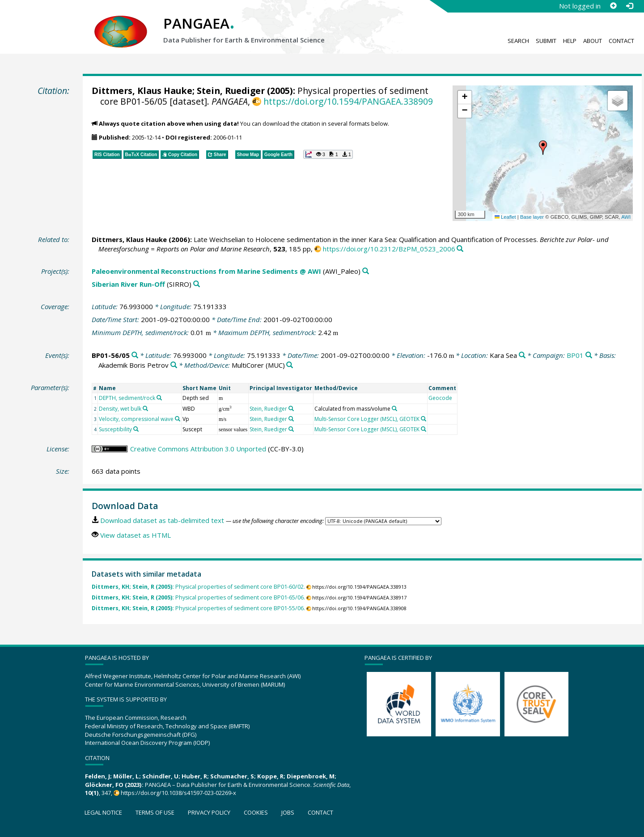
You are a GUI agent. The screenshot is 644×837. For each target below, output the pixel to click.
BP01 (575, 355)
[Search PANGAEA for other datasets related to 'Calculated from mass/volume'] (394, 408)
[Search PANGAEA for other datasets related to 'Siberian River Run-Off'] (197, 284)
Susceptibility (115, 429)
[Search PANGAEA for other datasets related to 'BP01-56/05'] (135, 355)
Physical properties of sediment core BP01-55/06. (198, 608)
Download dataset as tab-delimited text (162, 520)
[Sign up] (613, 6)
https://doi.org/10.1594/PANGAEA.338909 (348, 101)
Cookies (256, 812)
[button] (543, 148)
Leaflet (505, 217)
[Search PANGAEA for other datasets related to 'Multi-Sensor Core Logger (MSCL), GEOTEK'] (424, 419)
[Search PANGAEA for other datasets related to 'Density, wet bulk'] (145, 408)
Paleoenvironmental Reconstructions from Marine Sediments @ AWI (206, 271)
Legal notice (103, 812)
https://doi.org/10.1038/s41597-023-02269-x (178, 793)
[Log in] (629, 6)
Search (518, 41)
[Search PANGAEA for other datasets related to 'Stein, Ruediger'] (291, 408)
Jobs (288, 812)
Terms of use (155, 812)
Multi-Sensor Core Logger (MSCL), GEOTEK (367, 419)
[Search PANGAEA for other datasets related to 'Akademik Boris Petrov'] (174, 365)
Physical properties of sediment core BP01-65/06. (198, 597)
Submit (546, 41)
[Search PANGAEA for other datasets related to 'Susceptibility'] (136, 429)
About (593, 41)
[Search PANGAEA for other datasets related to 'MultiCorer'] (290, 365)
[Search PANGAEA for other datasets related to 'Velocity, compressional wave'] (178, 419)
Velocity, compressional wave (136, 419)
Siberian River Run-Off (128, 284)
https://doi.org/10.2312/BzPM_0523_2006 (389, 249)
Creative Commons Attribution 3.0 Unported (198, 449)
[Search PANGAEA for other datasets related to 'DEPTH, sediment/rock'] (159, 398)
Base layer (532, 217)
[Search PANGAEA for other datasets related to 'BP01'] (589, 355)
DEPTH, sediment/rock (127, 398)
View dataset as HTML (136, 535)
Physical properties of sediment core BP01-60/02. (198, 587)
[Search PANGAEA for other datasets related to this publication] (460, 249)
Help (570, 41)
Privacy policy (209, 812)
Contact (621, 41)
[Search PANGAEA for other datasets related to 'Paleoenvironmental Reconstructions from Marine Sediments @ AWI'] (366, 271)
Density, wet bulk (120, 409)
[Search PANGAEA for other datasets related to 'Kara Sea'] (522, 355)
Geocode (440, 398)
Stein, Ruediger (231, 91)
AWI (626, 217)
